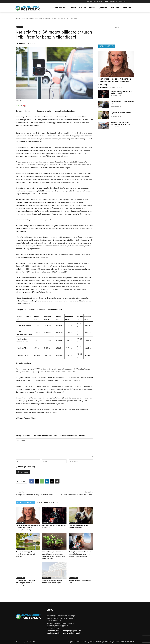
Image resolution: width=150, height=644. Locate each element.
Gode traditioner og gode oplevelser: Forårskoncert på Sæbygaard (25, 554)
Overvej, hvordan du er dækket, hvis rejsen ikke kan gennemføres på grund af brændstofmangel (80, 554)
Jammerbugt (26, 18)
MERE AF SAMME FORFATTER (47, 502)
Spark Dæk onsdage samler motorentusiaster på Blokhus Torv (122, 123)
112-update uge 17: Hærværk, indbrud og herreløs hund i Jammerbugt (25, 583)
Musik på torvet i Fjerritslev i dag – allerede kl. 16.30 (34, 495)
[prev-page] (17, 590)
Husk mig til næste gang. (27, 467)
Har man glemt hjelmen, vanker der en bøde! (77, 495)
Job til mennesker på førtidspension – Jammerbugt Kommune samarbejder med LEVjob (28, 528)
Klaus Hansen (22, 43)
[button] (133, 2)
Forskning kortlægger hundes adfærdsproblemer (121, 113)
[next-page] (21, 590)
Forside (18, 18)
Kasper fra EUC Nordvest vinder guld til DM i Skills (121, 92)
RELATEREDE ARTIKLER (25, 502)
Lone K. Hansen (103, 87)
